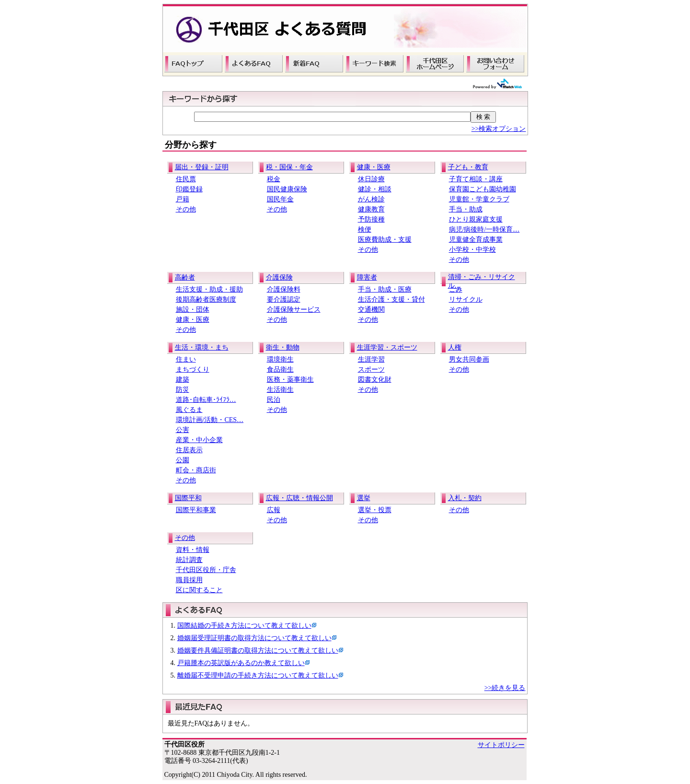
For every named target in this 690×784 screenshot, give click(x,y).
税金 (274, 179)
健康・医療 (374, 167)
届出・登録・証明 (202, 167)
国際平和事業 (196, 510)
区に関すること (199, 590)
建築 (183, 380)
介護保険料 (284, 289)
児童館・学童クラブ (479, 199)
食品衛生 (280, 369)
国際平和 (188, 498)
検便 (365, 229)
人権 (455, 347)
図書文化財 (375, 380)
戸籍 (183, 199)
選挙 (364, 498)
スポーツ (371, 369)
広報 (274, 510)
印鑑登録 (189, 189)
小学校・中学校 (472, 250)
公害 (183, 430)
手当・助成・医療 (385, 289)
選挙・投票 (375, 510)
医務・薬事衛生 (290, 380)
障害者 (367, 277)
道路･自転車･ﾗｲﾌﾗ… (206, 400)
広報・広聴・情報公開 (299, 498)
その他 (186, 209)
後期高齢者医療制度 (206, 299)
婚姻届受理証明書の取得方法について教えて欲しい (254, 638)
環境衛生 (280, 359)
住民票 (186, 179)
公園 (183, 460)
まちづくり (193, 369)
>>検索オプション (499, 129)
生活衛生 (280, 390)
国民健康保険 (287, 189)
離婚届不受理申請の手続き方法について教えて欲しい (258, 675)
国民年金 (280, 199)
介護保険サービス (294, 310)
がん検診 (371, 199)
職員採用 (189, 580)
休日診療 (371, 179)
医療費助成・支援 (385, 240)
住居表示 (189, 450)
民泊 (274, 400)
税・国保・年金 (289, 167)
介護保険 (279, 277)
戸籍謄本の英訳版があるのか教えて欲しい (241, 663)
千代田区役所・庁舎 (206, 570)
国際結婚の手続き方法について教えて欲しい (244, 626)
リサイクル (466, 299)
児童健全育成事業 (476, 240)
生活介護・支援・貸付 (391, 299)
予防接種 (371, 219)
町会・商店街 (196, 470)
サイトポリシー (501, 745)
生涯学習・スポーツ (387, 347)
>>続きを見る (505, 688)
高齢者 (185, 277)
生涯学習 (371, 359)
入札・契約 (465, 498)
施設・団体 (193, 310)
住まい (186, 359)
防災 (183, 390)
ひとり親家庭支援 (476, 219)
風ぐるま (189, 410)
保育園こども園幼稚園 (483, 189)
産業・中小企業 (199, 440)
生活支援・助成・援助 (209, 289)
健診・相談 (375, 189)
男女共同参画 (469, 359)
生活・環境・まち (202, 347)
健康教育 (371, 209)
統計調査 (189, 560)
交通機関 (371, 310)
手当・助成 (466, 209)
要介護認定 (284, 299)
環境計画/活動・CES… (210, 420)
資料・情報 (193, 550)
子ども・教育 (468, 167)
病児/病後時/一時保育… (484, 229)
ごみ (456, 289)
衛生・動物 (283, 347)
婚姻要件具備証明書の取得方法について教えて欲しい (258, 650)
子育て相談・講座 (476, 179)
